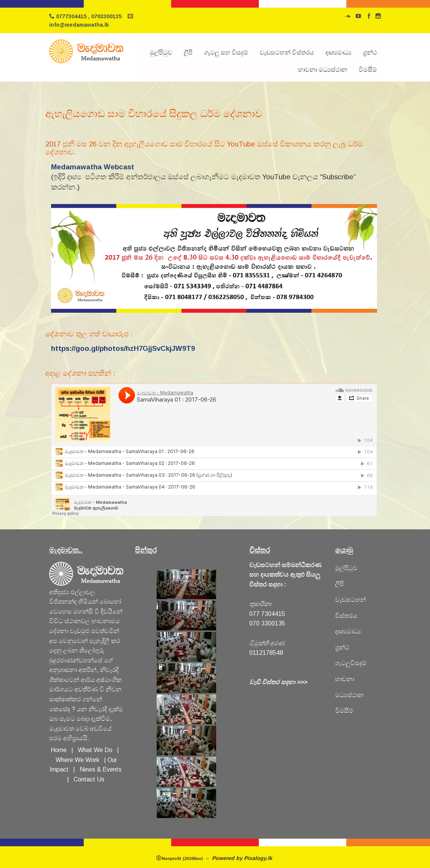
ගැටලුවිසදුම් (351, 663)
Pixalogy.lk (259, 858)
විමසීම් (368, 70)
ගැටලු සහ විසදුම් (226, 52)
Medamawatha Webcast (93, 167)
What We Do (97, 750)
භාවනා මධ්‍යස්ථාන (323, 70)
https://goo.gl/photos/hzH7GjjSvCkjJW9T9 (123, 348)
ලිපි (188, 52)
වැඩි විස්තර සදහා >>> (278, 682)
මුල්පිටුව (161, 52)
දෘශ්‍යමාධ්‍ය (339, 52)
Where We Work (78, 760)
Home (59, 750)
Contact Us (89, 779)
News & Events (101, 769)
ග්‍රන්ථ (370, 52)
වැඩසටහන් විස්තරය (287, 52)
